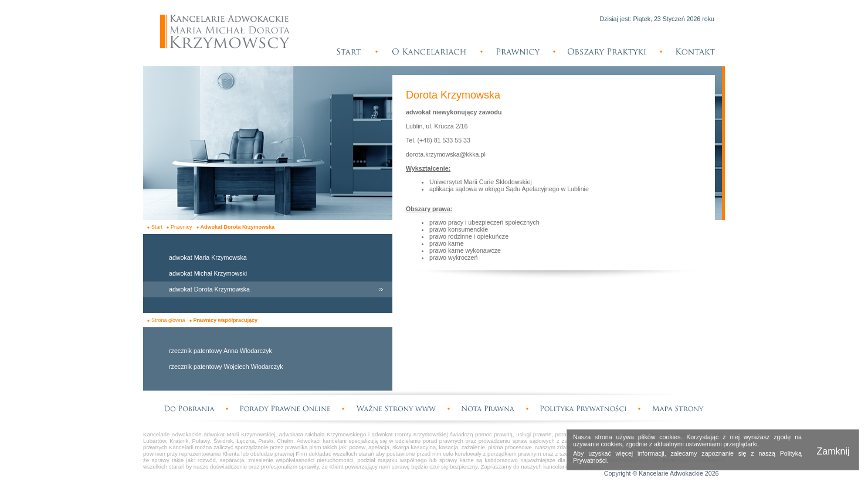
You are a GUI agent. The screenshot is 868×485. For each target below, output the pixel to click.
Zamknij (833, 451)
